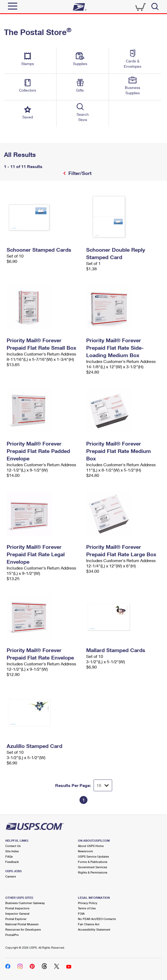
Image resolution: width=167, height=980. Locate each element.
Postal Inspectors (17, 908)
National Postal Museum (22, 924)
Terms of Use (87, 908)
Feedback (12, 862)
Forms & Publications (93, 862)
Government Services (93, 867)
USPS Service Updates (93, 856)
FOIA (81, 913)
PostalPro (12, 935)
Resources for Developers (23, 929)
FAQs (9, 856)
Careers (11, 876)
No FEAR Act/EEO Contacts (97, 919)
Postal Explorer (16, 919)
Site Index (12, 851)
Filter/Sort (79, 173)
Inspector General (17, 913)
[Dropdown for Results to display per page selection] (103, 785)
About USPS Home (91, 846)
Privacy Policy (88, 903)
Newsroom (85, 851)
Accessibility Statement (94, 929)
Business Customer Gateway (25, 903)
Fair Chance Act (89, 924)
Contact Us (13, 846)
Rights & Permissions (93, 872)
